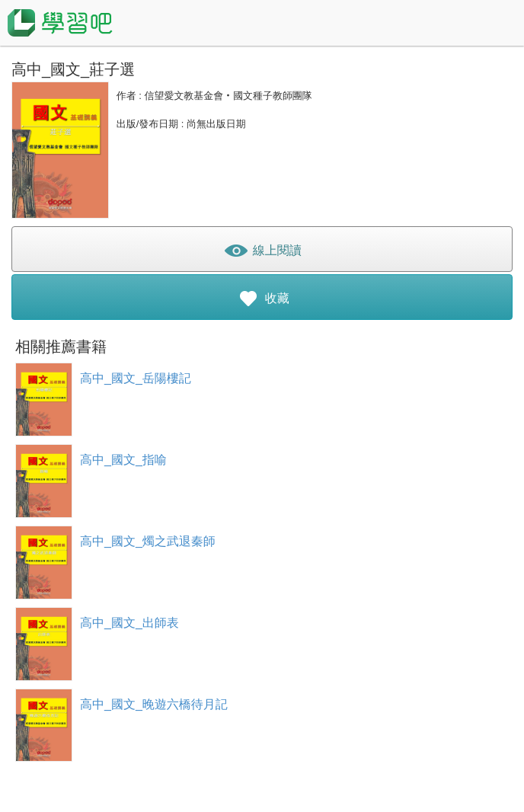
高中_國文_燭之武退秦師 (148, 541)
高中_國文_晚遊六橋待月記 (154, 704)
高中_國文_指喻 (123, 460)
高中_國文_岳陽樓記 (136, 378)
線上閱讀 (262, 253)
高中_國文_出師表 (129, 623)
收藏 (262, 301)
